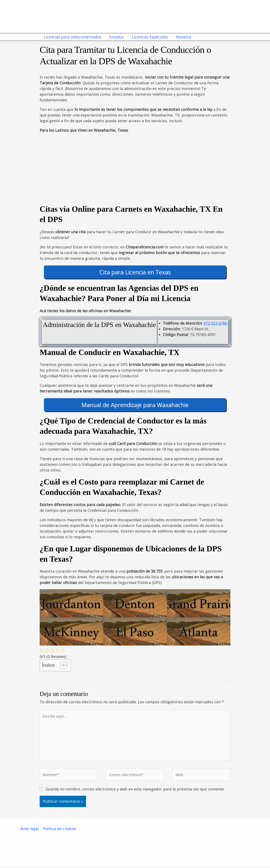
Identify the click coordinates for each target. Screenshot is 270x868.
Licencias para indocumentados (72, 37)
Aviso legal (29, 830)
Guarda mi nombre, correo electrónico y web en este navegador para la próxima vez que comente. (135, 790)
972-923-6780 (215, 323)
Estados (116, 37)
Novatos (182, 37)
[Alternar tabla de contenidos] (62, 665)
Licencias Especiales (149, 37)
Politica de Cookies (60, 830)
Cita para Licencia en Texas (135, 272)
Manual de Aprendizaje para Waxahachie (135, 405)
